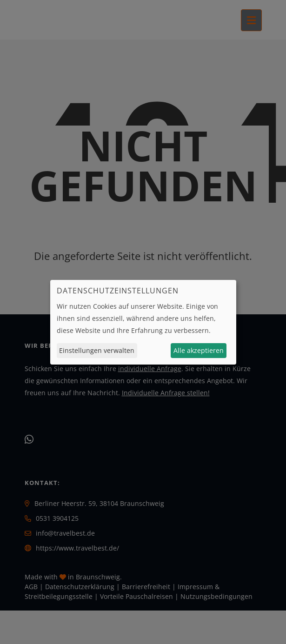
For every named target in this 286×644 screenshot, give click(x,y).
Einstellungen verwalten (97, 350)
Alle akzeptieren (199, 350)
